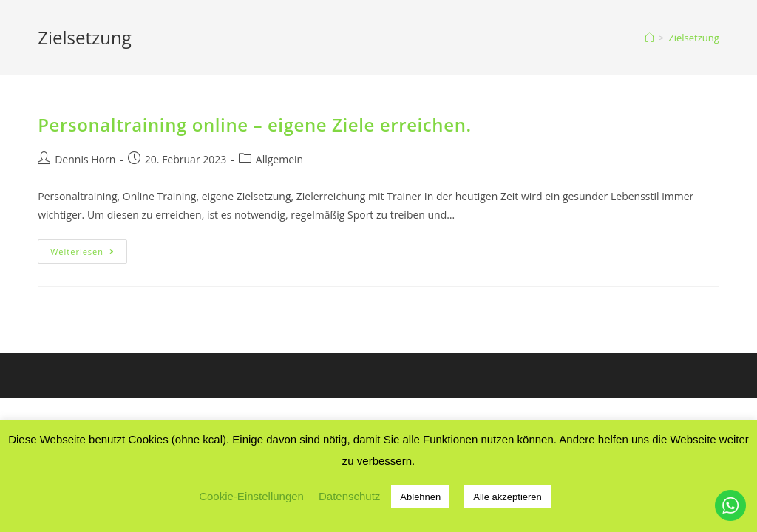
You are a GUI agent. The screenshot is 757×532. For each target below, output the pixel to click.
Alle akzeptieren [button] (508, 497)
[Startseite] (649, 38)
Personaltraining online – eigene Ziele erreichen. (254, 125)
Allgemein (279, 159)
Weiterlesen (89, 254)
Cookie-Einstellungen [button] (251, 496)
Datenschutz (349, 496)
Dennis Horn (85, 159)
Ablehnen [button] (420, 497)
